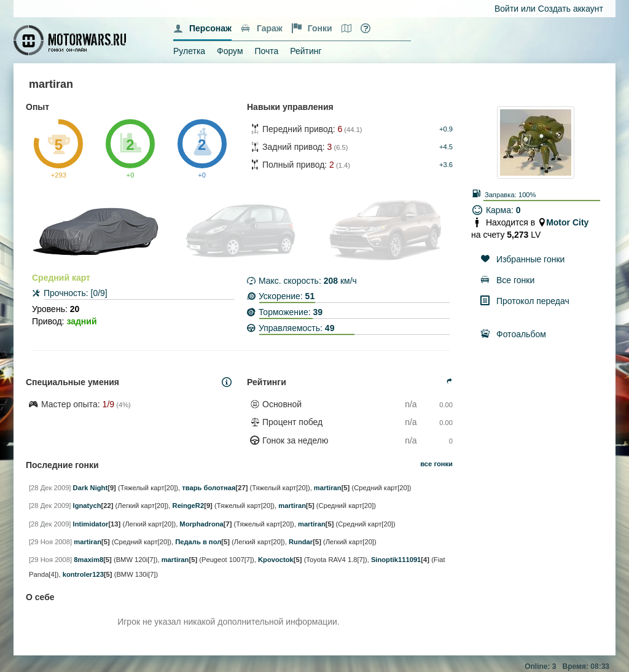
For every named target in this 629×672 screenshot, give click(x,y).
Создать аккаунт (571, 9)
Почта (266, 51)
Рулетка (189, 51)
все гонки (436, 464)
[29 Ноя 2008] (50, 542)
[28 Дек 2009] (50, 488)
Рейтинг (306, 51)
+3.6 (446, 165)
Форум (230, 51)
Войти (506, 9)
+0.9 (446, 129)
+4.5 (446, 147)
